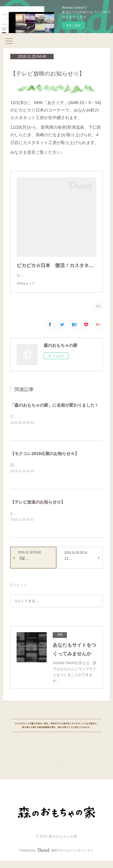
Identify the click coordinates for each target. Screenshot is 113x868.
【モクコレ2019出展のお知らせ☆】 (44, 460)
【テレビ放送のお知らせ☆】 (38, 509)
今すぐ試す (74, 25)
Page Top (56, 771)
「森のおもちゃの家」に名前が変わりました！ (55, 411)
